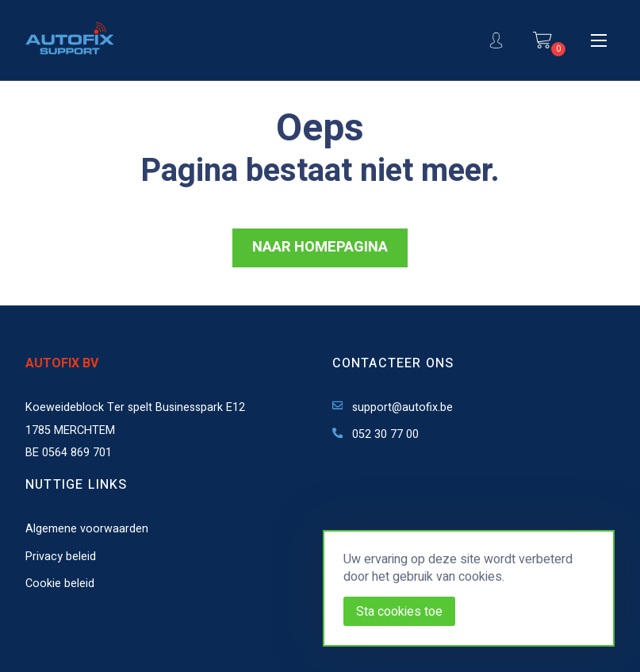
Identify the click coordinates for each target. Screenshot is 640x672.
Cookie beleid (60, 584)
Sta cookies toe (399, 612)
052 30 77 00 (376, 434)
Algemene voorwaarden (87, 529)
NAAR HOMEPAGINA (320, 247)
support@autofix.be (393, 407)
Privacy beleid (61, 557)
